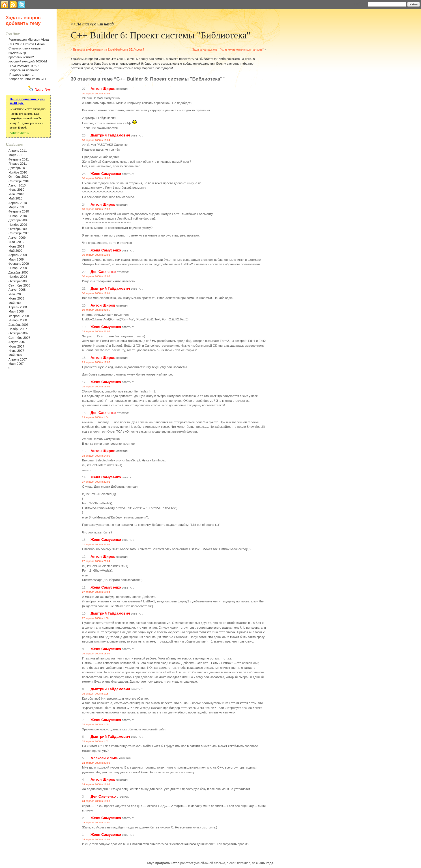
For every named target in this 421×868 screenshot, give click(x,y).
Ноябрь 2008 (18, 277)
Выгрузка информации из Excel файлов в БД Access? (109, 50)
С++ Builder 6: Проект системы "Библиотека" (161, 35)
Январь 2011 (18, 164)
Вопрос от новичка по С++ (27, 79)
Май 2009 (15, 251)
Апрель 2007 (18, 359)
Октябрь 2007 (18, 333)
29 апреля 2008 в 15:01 (96, 387)
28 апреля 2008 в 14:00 (96, 456)
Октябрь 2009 (18, 229)
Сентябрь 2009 (19, 233)
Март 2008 (16, 311)
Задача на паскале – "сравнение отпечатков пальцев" (228, 50)
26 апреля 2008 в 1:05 (95, 694)
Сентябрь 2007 (19, 338)
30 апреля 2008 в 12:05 (96, 276)
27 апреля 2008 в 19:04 (96, 592)
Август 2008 (17, 290)
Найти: (360, 4)
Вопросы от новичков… (25, 70)
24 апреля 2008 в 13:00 (96, 801)
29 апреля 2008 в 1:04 (95, 417)
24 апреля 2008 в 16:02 (96, 784)
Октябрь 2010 (18, 177)
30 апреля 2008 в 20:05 (96, 94)
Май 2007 (15, 355)
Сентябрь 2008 (19, 285)
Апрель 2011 (18, 151)
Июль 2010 (16, 190)
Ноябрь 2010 (18, 172)
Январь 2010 (18, 216)
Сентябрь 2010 (19, 181)
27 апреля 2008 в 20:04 (96, 561)
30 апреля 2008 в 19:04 (96, 140)
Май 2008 (15, 303)
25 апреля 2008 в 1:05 (95, 724)
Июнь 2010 (16, 194)
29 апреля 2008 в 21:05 (96, 331)
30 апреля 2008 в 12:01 (96, 293)
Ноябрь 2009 (18, 225)
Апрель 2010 (18, 203)
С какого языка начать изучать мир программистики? (25, 53)
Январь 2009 (18, 268)
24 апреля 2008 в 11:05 (96, 839)
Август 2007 (17, 342)
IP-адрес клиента (21, 75)
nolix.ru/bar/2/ (19, 133)
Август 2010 (17, 185)
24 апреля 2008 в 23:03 (96, 763)
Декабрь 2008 (18, 272)
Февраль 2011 (19, 159)
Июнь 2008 (16, 298)
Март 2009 (16, 259)
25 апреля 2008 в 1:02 (95, 741)
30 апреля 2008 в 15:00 (96, 209)
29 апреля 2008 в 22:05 (96, 310)
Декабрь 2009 (18, 220)
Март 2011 (16, 155)
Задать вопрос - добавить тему (25, 20)
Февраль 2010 (19, 211)
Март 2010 (16, 207)
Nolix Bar (42, 90)
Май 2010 (15, 198)
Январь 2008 (18, 320)
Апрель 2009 (18, 255)
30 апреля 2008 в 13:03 (96, 255)
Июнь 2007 (16, 351)
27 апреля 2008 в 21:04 (96, 544)
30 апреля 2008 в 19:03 (96, 178)
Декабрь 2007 (18, 325)
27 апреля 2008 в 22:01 (96, 482)
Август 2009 (17, 238)
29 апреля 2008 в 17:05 (96, 362)
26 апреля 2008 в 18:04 (96, 654)
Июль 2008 (16, 294)
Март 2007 (16, 364)
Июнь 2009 (16, 246)
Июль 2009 (16, 242)
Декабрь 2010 (18, 168)
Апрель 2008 (18, 307)
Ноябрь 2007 (18, 329)
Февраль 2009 (19, 264)
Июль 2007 (16, 346)
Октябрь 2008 (18, 281)
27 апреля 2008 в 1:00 (95, 618)
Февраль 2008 (19, 316)
